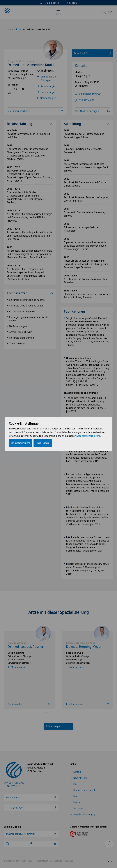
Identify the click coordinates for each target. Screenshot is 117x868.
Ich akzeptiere (43, 443)
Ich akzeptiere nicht (21, 443)
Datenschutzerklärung (88, 436)
